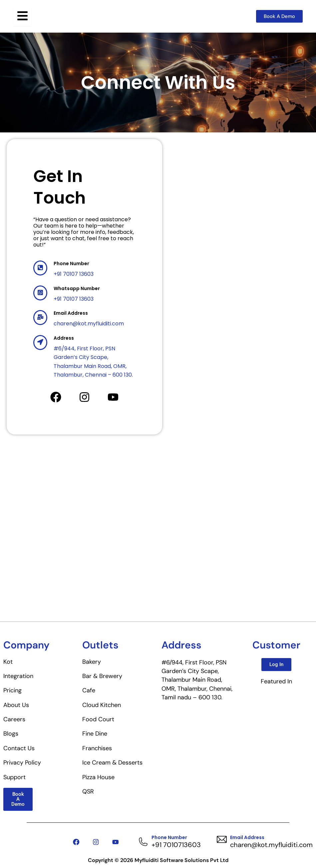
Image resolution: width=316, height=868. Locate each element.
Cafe (89, 690)
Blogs (11, 734)
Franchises (97, 748)
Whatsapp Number (77, 288)
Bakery (92, 662)
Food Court (98, 719)
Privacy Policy (22, 763)
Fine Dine (95, 734)
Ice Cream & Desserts (112, 763)
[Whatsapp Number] (40, 293)
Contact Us (19, 748)
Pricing (12, 690)
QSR (88, 791)
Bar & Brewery (102, 676)
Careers (14, 719)
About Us (16, 705)
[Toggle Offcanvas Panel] (22, 16)
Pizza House (98, 777)
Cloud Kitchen (102, 705)
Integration (18, 676)
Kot (8, 662)
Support (14, 777)
